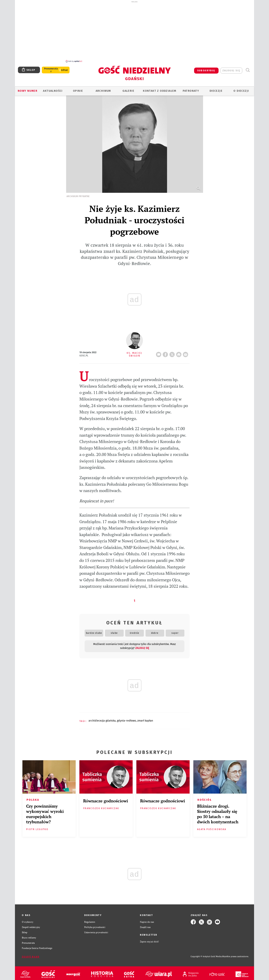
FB (166, 351)
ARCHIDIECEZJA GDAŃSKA (102, 719)
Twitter (173, 351)
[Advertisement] (134, 31)
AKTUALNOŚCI (53, 89)
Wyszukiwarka (248, 68)
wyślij (186, 351)
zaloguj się (231, 68)
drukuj (180, 351)
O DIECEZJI (241, 89)
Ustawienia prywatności (96, 930)
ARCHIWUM (103, 89)
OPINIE (78, 89)
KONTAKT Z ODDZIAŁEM (160, 89)
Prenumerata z (51, 68)
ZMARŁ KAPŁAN (145, 719)
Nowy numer (28, 89)
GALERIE (128, 89)
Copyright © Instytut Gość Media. (206, 954)
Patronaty (191, 89)
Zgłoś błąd (31, 955)
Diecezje (216, 89)
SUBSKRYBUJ (206, 68)
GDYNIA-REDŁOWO (126, 719)
